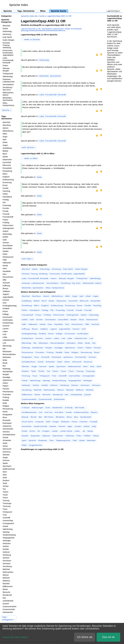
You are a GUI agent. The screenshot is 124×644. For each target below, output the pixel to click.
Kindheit (6, 309)
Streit (5, 478)
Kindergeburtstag (10, 306)
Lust (4, 343)
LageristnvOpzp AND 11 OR (59, 16)
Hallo (5, 260)
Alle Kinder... (80, 408)
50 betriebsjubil (76, 29)
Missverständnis (9, 354)
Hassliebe (7, 271)
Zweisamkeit (8, 612)
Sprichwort (7, 466)
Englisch (6, 177)
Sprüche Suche (59, 11)
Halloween (7, 263)
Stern (5, 472)
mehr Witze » (27, 259)
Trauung (6, 500)
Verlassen (7, 543)
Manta (90, 431)
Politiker (87, 436)
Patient (5, 386)
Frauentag (7, 205)
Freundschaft (8, 217)
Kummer (6, 326)
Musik (5, 363)
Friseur (5, 220)
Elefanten (65, 422)
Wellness (6, 581)
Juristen (78, 426)
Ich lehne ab (85, 637)
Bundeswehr (86, 417)
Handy (5, 266)
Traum (5, 498)
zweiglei (67, 29)
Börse (69, 417)
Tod (4, 489)
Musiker (25, 436)
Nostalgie (6, 377)
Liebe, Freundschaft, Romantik (8, 60)
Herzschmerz (8, 277)
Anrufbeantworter (29, 412)
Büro (76, 417)
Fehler (5, 194)
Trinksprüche (8, 74)
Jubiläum (6, 291)
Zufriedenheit (8, 601)
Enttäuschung (8, 180)
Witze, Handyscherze (8, 104)
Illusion (5, 288)
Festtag (6, 200)
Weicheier (91, 440)
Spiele (5, 463)
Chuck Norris (27, 422)
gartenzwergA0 (58, 29)
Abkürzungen (37, 408)
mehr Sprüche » (29, 147)
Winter (5, 589)
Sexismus (7, 452)
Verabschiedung (9, 535)
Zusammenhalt (9, 609)
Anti (41, 412)
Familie (6, 188)
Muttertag (6, 369)
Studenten (43, 440)
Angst (5, 137)
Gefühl (5, 237)
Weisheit (6, 578)
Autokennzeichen (81, 412)
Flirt (4, 203)
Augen (5, 145)
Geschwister (8, 245)
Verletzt (6, 546)
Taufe (5, 483)
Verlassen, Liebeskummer (9, 80)
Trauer (5, 495)
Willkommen (8, 586)
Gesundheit (7, 248)
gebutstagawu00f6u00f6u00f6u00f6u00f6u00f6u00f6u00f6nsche (43, 31)
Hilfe (4, 280)
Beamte (25, 417)
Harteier (53, 426)
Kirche (5, 311)
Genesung (7, 34)
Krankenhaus (8, 323)
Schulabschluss (9, 435)
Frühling (6, 223)
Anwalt (69, 412)
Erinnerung (7, 182)
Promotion (7, 394)
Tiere (51, 440)
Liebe (5, 337)
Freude (5, 211)
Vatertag (6, 532)
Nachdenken (8, 372)
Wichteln (6, 584)
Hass (5, 268)
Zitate (39, 177)
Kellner (87, 426)
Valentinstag (8, 76)
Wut (4, 598)
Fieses (75, 422)
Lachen (6, 329)
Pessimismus (8, 392)
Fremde (6, 208)
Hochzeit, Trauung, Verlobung (7, 45)
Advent (5, 128)
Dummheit (7, 162)
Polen (79, 436)
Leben (5, 331)
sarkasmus (7, 426)
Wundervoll (7, 595)
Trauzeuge (7, 503)
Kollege (6, 314)
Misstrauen (7, 351)
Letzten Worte (66, 431)
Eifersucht (7, 165)
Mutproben (36, 436)
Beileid (5, 151)
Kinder (24, 431)
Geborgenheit (8, 228)
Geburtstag (7, 31)
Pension (6, 389)
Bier (40, 417)
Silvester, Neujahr (6, 70)
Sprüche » (7, 110)
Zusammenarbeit (9, 606)
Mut (4, 366)
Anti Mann (59, 412)
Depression (7, 160)
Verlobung (7, 555)
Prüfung (6, 397)
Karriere (6, 300)
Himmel (62, 426)
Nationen (46, 436)
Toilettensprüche (63, 440)
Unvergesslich (8, 523)
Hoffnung (6, 286)
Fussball (94, 422)
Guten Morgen (8, 40)
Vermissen (7, 561)
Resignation (7, 415)
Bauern (94, 412)
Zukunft (6, 604)
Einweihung (7, 171)
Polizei (96, 436)
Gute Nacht (7, 37)
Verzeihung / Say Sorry (8, 89)
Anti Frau (48, 412)
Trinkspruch (7, 512)
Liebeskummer (9, 340)
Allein (5, 134)
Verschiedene (8, 85)
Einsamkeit (7, 168)
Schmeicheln (8, 429)
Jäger (70, 426)
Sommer (6, 460)
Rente (5, 412)
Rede (5, 403)
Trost (5, 515)
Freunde (6, 214)
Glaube (6, 251)
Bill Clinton (49, 417)
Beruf (5, 154)
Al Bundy (69, 408)
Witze (43, 11)
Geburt (5, 231)
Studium (6, 480)
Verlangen (7, 541)
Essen (5, 185)
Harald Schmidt (40, 426)
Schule (5, 437)
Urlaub (5, 526)
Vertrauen (7, 564)
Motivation (7, 357)
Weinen (6, 575)
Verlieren (6, 552)
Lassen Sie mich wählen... (16, 637)
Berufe (34, 417)
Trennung (6, 506)
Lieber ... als (80, 431)
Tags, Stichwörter (26, 11)
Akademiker (57, 408)
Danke (5, 29)
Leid (4, 334)
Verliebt (6, 549)
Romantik (6, 420)
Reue (5, 417)
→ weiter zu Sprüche (31, 39)
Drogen (56, 422)
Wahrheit (6, 569)
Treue (5, 509)
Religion (6, 406)
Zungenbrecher (36, 445)
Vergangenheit (8, 538)
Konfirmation (8, 320)
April (4, 139)
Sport (24, 440)
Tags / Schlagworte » (8, 618)
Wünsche (6, 592)
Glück (5, 254)
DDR (48, 422)
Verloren (6, 558)
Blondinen (60, 417)
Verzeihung (7, 566)
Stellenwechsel (9, 469)
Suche (42, 16)
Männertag (7, 346)
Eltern (5, 174)
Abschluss (7, 125)
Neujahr (6, 374)
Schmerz (6, 432)
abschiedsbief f (47, 29)
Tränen (5, 492)
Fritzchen (84, 422)
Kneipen (46, 431)
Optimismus (7, 380)
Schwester (7, 440)
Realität (6, 400)
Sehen (5, 446)
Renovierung (8, 409)
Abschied (6, 26)
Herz (5, 274)
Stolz (5, 475)
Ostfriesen (70, 436)
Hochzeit (6, 283)
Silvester (6, 455)
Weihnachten (8, 572)
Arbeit (5, 142)
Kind (4, 303)
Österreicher (58, 436)
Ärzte (48, 408)
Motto (5, 360)
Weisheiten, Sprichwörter (8, 99)
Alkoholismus (8, 131)
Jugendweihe (8, 297)
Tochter (6, 486)
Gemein (6, 243)
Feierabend (7, 197)
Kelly (94, 426)
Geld (5, 240)
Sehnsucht (7, 449)
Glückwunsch (8, 257)
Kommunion (8, 317)
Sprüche (8, 11)
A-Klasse (26, 408)
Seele (5, 443)
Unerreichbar (8, 521)
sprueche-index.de (29, 16)
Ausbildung (7, 148)
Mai (4, 349)
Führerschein (8, 225)
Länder (55, 431)
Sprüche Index (19, 5)
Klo (39, 431)
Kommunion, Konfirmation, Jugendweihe (8, 53)
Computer (40, 422)
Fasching (6, 191)
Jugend (6, 294)
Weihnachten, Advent (8, 94)
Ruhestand (7, 423)
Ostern (5, 66)
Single (5, 458)
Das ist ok (108, 637)
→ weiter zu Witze (30, 158)
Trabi (75, 440)
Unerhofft (6, 518)
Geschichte (27, 426)
